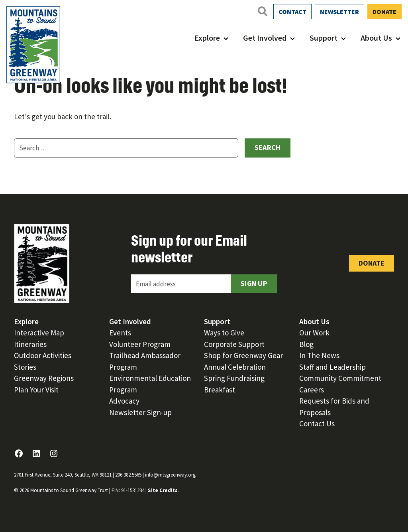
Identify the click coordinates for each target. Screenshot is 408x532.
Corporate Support (234, 344)
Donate (384, 12)
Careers (312, 390)
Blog (306, 344)
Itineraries (30, 344)
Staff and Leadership (332, 367)
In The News (319, 355)
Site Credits (163, 490)
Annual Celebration (235, 367)
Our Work (314, 333)
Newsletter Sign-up (140, 412)
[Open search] (262, 11)
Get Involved (265, 38)
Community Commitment (340, 378)
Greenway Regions (44, 378)
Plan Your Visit (36, 390)
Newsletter (339, 12)
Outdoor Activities (43, 355)
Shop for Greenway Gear (243, 355)
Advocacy (124, 401)
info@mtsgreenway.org (170, 475)
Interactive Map (39, 333)
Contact (292, 12)
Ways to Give (224, 333)
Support (324, 38)
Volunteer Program (140, 344)
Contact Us (317, 424)
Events (120, 333)
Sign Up (254, 283)
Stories (25, 367)
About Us (376, 38)
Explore (207, 38)
